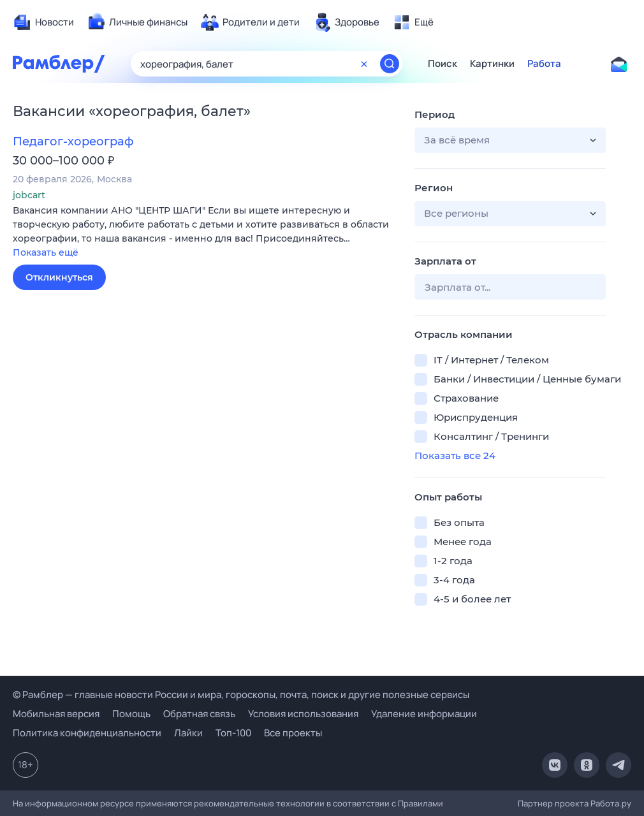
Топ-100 (233, 733)
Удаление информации (424, 714)
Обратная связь (199, 714)
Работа (544, 64)
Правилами (421, 803)
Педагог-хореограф (73, 142)
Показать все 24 (455, 455)
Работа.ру (611, 803)
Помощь (131, 714)
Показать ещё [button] (46, 252)
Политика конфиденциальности (87, 733)
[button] (204, 232)
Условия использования (303, 714)
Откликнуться (59, 277)
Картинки (492, 64)
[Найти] (390, 64)
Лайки (188, 733)
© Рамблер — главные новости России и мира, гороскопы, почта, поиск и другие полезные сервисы (241, 695)
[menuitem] (43, 22)
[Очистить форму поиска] (364, 64)
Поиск (443, 64)
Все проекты (293, 733)
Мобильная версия (56, 714)
